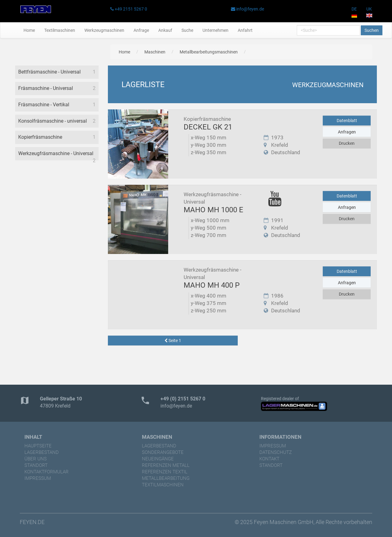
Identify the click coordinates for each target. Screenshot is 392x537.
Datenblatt (347, 121)
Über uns (36, 459)
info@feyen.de (250, 9)
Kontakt (269, 459)
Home (29, 30)
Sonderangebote (163, 452)
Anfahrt (245, 30)
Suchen (372, 30)
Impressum (38, 478)
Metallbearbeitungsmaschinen (209, 52)
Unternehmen (215, 30)
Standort (36, 465)
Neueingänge (158, 459)
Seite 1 (173, 340)
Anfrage (141, 30)
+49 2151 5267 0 (131, 9)
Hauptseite (38, 446)
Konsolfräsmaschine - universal (53, 121)
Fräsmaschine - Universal (46, 88)
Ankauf (165, 30)
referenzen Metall (166, 465)
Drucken (347, 143)
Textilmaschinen (60, 30)
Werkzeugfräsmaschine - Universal (56, 153)
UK (369, 12)
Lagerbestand (42, 452)
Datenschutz (276, 452)
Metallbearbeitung (166, 478)
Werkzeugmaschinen (104, 30)
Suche (187, 30)
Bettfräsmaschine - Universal (49, 72)
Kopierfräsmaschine (40, 137)
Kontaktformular (47, 472)
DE (354, 12)
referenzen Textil (165, 472)
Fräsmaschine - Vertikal (44, 105)
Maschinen (155, 52)
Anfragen (347, 132)
